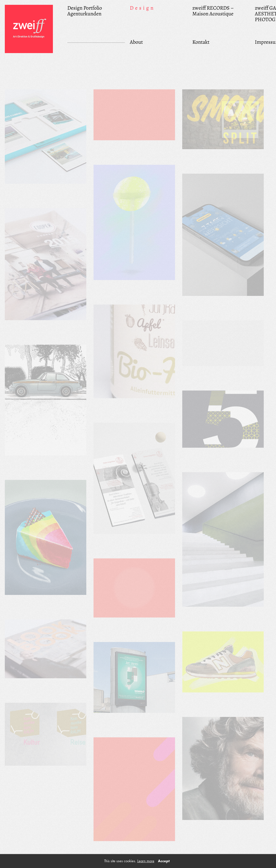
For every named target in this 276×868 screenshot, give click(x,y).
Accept (164, 861)
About (136, 42)
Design (142, 8)
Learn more (146, 861)
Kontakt (201, 42)
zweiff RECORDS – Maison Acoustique (213, 11)
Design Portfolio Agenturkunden (85, 11)
